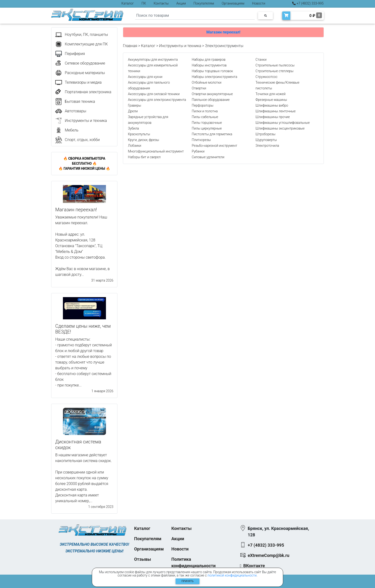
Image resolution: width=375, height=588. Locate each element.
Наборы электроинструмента (215, 77)
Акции (181, 3)
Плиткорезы (201, 140)
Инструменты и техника (180, 46)
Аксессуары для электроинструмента (157, 100)
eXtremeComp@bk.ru (269, 555)
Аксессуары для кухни (145, 77)
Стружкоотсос (266, 77)
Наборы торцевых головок (212, 71)
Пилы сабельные (205, 117)
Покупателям (204, 3)
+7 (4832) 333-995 (308, 3)
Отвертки (199, 88)
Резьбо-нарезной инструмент (215, 146)
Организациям (233, 3)
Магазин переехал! (223, 32)
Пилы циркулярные (207, 128)
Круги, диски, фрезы (143, 140)
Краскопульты (139, 134)
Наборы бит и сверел (144, 157)
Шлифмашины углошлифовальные (283, 123)
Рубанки (198, 151)
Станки (261, 60)
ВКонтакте (254, 566)
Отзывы (143, 559)
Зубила (133, 128)
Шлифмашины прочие (273, 117)
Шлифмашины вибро (272, 105)
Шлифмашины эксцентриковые (280, 128)
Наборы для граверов (209, 60)
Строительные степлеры (274, 71)
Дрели (133, 111)
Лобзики (135, 146)
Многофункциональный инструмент (156, 151)
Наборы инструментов (209, 65)
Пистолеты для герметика (212, 134)
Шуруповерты (266, 140)
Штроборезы (265, 134)
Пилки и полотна (205, 111)
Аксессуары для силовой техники (154, 94)
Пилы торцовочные (207, 123)
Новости (259, 3)
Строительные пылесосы (275, 65)
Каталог (128, 3)
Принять (188, 581)
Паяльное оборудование (211, 100)
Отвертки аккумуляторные (212, 94)
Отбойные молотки (207, 82)
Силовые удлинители (208, 157)
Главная (130, 46)
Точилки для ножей (270, 94)
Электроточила (267, 146)
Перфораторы (203, 105)
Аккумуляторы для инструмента (153, 60)
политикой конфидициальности (232, 575)
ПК (144, 3)
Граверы (135, 105)
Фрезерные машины (271, 100)
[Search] (195, 16)
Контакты (161, 3)
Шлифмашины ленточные (276, 111)
